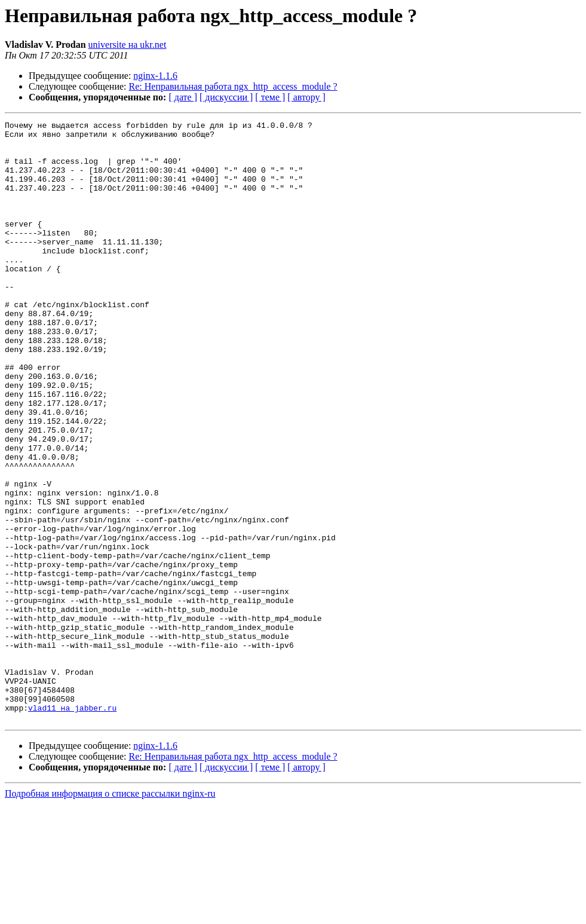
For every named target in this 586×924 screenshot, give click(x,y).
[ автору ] (306, 97)
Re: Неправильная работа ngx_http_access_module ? (233, 86)
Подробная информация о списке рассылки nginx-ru (110, 914)
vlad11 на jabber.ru (72, 826)
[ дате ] (183, 97)
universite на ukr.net (128, 45)
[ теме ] (270, 97)
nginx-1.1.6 (155, 76)
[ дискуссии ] (226, 97)
